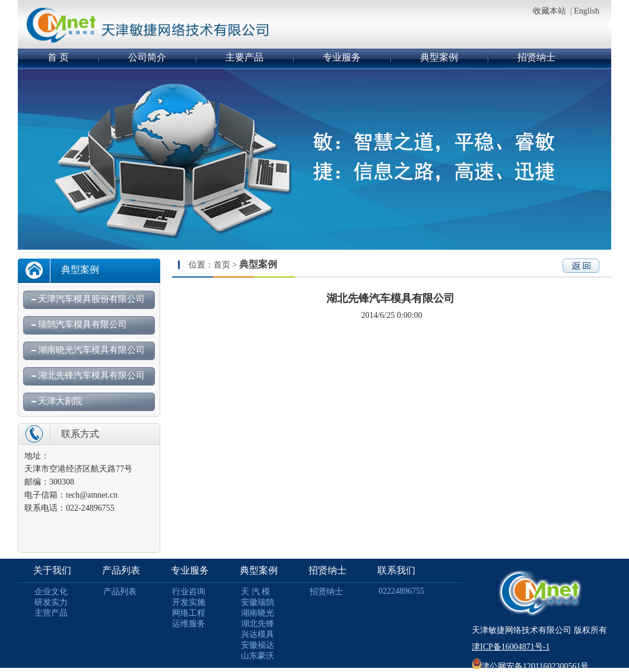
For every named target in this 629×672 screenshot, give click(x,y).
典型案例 (439, 57)
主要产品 (244, 57)
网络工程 (189, 613)
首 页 (58, 57)
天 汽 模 (255, 592)
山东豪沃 (258, 656)
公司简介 (147, 57)
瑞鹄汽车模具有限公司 (82, 324)
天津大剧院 (60, 401)
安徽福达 (258, 645)
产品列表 (121, 570)
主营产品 (51, 613)
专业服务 (342, 57)
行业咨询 (189, 592)
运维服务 (189, 624)
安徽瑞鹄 (258, 602)
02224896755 (401, 591)
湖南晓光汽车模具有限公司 (91, 350)
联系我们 (396, 570)
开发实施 (189, 602)
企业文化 (51, 592)
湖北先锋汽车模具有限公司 (91, 375)
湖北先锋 (258, 624)
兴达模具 (258, 634)
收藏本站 (549, 11)
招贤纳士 (536, 57)
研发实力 (51, 602)
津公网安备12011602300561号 (535, 666)
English (587, 11)
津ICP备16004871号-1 (511, 647)
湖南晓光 (258, 613)
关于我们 (52, 570)
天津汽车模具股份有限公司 (91, 299)
